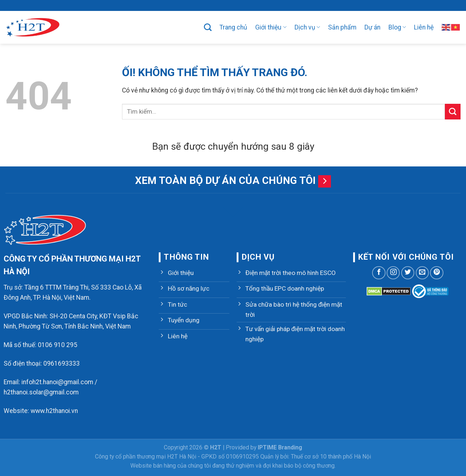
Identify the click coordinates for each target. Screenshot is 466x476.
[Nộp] (453, 112)
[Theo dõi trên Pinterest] (437, 273)
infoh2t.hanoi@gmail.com (57, 382)
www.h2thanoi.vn (54, 411)
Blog (397, 27)
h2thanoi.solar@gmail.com (41, 392)
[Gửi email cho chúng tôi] (422, 273)
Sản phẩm (342, 27)
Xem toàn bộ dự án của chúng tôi (225, 180)
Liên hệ (424, 27)
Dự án (372, 27)
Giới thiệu (271, 27)
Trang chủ (233, 27)
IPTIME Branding (280, 447)
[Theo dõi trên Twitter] (408, 273)
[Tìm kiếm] (208, 27)
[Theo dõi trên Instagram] (393, 273)
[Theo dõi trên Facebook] (379, 273)
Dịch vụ (307, 27)
